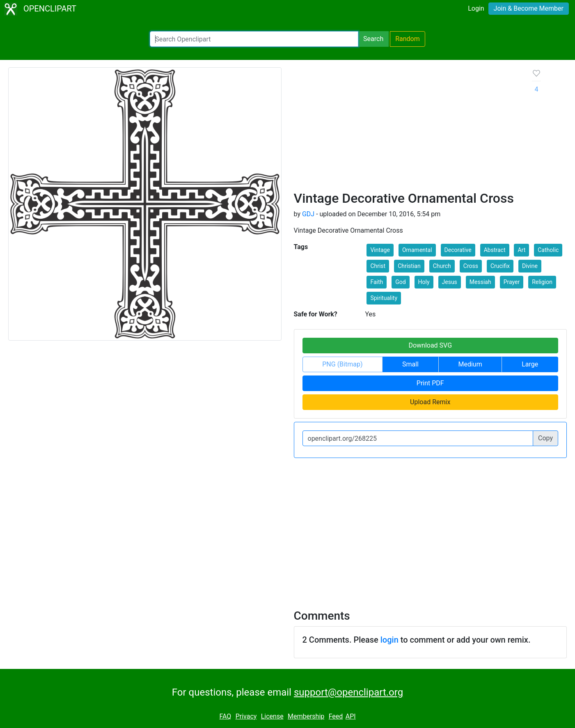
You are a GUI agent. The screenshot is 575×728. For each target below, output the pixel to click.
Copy (545, 438)
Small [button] (410, 364)
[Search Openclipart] (254, 39)
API (351, 716)
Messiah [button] (480, 282)
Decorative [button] (458, 250)
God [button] (400, 282)
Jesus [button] (450, 282)
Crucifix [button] (500, 266)
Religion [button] (542, 282)
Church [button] (442, 266)
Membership (306, 716)
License (272, 716)
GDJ (308, 214)
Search (373, 39)
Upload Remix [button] (430, 402)
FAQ (225, 716)
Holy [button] (424, 282)
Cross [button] (471, 266)
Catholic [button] (548, 250)
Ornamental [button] (417, 250)
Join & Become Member (529, 8)
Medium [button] (470, 364)
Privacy (246, 716)
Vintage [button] (380, 250)
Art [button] (521, 250)
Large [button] (530, 364)
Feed (336, 716)
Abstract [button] (495, 250)
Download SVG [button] (430, 345)
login (389, 640)
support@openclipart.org (348, 692)
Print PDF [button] (430, 383)
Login (476, 8)
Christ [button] (378, 266)
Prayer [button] (512, 282)
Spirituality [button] (384, 298)
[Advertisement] (407, 129)
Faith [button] (377, 282)
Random (408, 39)
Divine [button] (530, 266)
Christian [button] (409, 266)
